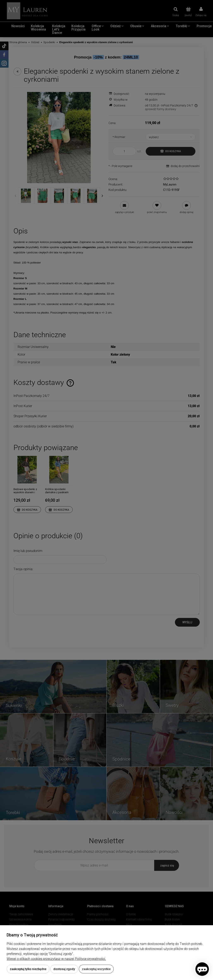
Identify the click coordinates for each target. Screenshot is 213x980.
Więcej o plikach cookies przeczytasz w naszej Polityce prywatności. (56, 959)
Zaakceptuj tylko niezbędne (28, 969)
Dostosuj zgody (64, 969)
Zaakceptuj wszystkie (96, 969)
